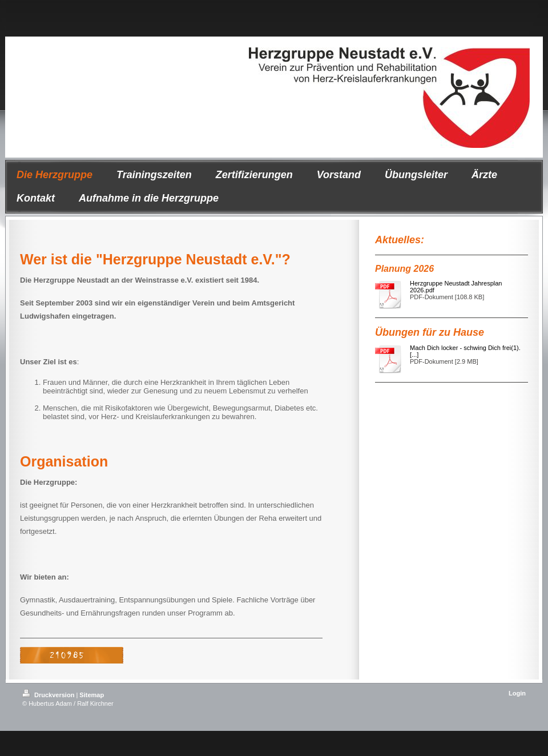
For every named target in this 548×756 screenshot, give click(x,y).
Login (517, 693)
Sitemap (92, 695)
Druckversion (49, 695)
